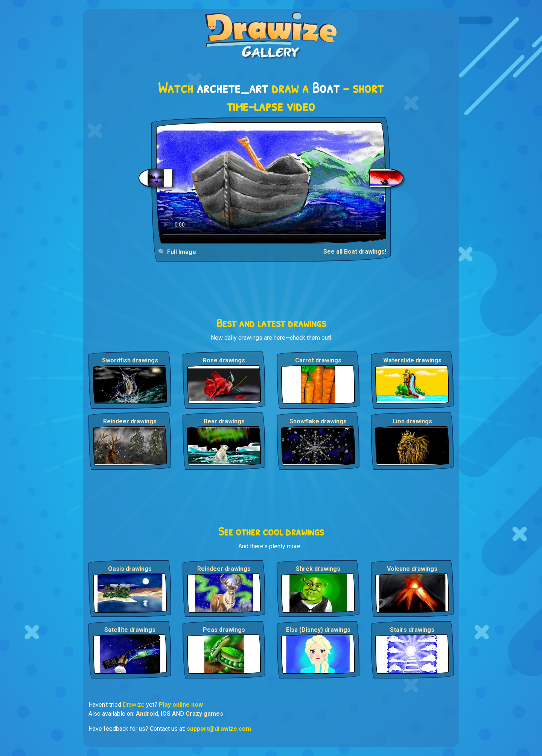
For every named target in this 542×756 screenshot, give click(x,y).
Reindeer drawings (130, 421)
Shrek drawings (318, 569)
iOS (166, 714)
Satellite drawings (130, 630)
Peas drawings (224, 630)
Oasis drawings (130, 569)
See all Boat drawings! (355, 252)
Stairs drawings (412, 630)
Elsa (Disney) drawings (318, 630)
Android (147, 714)
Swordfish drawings (130, 360)
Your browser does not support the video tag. (271, 183)
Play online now (181, 705)
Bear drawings (224, 421)
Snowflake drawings (318, 421)
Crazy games (204, 714)
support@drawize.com (219, 729)
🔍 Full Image (177, 252)
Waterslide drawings (412, 360)
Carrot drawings (318, 360)
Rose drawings (224, 360)
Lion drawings (412, 421)
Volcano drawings (412, 569)
